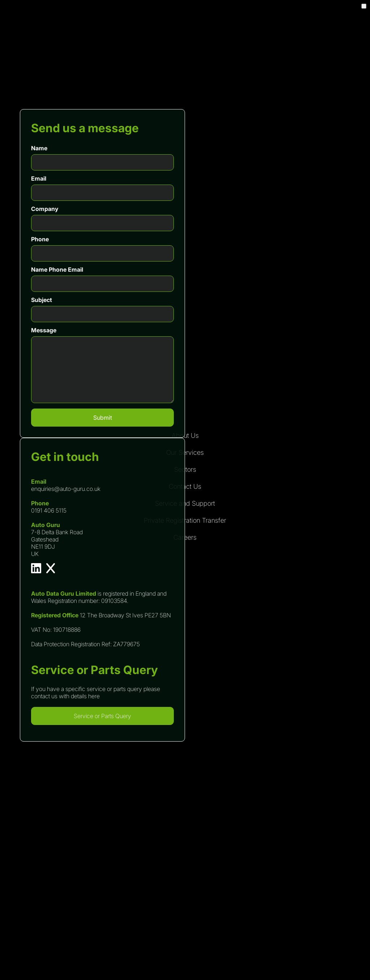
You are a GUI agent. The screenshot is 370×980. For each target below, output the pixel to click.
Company (45, 209)
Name (39, 148)
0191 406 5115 (49, 510)
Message (44, 330)
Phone (40, 239)
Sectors (185, 469)
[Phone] (102, 253)
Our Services (185, 452)
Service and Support (185, 503)
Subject (42, 300)
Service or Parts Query (102, 716)
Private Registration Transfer (185, 520)
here (94, 696)
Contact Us (185, 486)
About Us (185, 435)
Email (39, 178)
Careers (185, 537)
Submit (103, 418)
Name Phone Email (57, 269)
